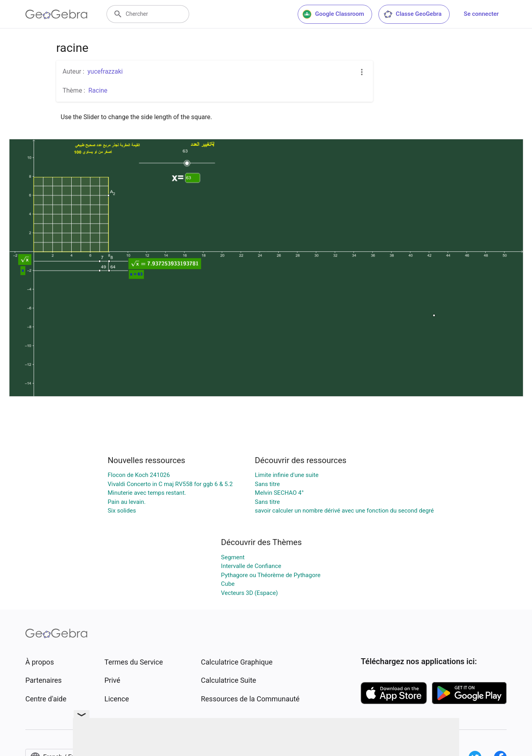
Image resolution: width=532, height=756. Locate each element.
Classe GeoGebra (412, 14)
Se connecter (481, 14)
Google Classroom (333, 14)
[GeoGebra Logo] (56, 14)
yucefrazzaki (105, 71)
